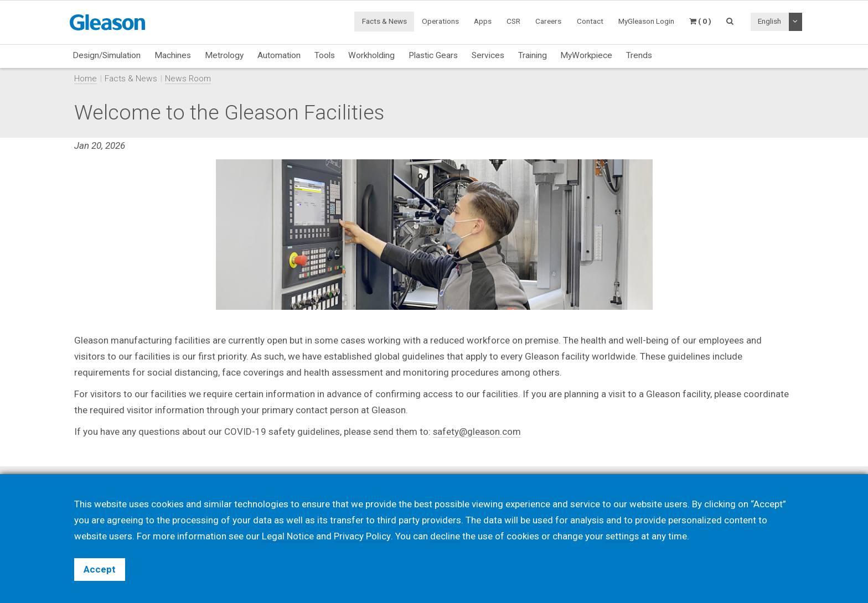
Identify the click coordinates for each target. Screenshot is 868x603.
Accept (100, 569)
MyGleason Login (646, 21)
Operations (440, 21)
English (769, 21)
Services (488, 55)
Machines (173, 55)
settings (622, 536)
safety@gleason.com (477, 432)
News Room (188, 79)
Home (86, 79)
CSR (513, 21)
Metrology (224, 55)
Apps (483, 21)
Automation (279, 55)
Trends (639, 55)
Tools (325, 55)
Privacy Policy (362, 536)
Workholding (371, 55)
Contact (590, 21)
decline (445, 536)
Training (533, 55)
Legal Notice (288, 536)
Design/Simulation (107, 55)
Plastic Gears (433, 55)
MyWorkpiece (586, 55)
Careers (548, 21)
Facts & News (384, 21)
